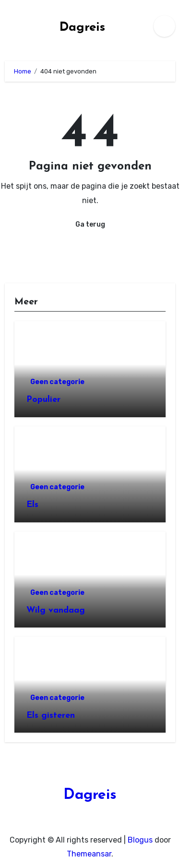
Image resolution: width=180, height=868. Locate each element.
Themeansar (89, 854)
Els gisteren (51, 716)
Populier (43, 400)
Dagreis (82, 28)
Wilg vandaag (56, 610)
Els (32, 505)
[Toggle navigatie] (8, 26)
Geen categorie (57, 382)
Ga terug (90, 224)
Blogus (140, 840)
